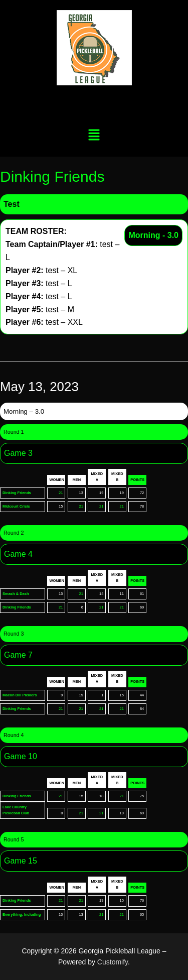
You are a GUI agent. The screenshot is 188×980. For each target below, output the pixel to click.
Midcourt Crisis (16, 506)
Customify (113, 962)
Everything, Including (22, 914)
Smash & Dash (16, 594)
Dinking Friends (17, 493)
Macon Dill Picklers (20, 695)
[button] (94, 136)
